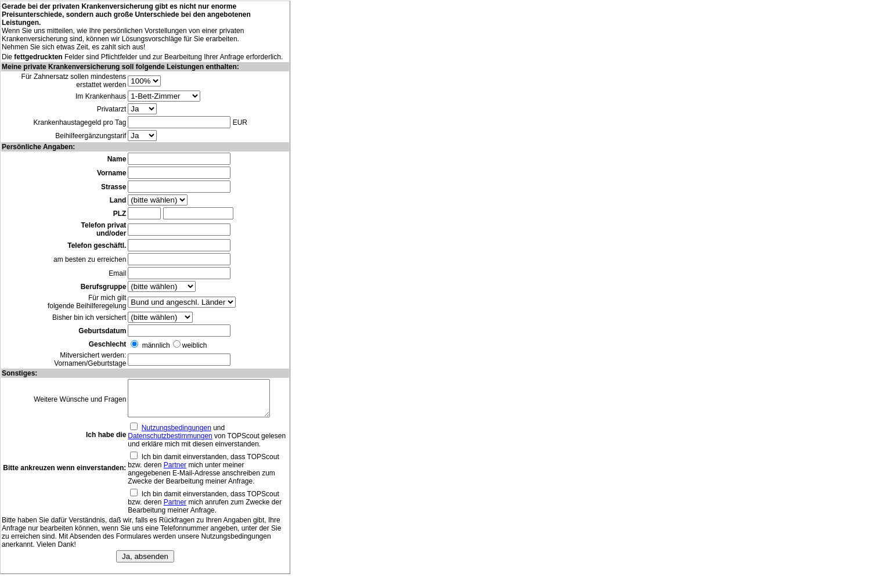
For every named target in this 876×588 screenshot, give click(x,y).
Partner (174, 472)
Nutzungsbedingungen (175, 435)
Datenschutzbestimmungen (169, 443)
